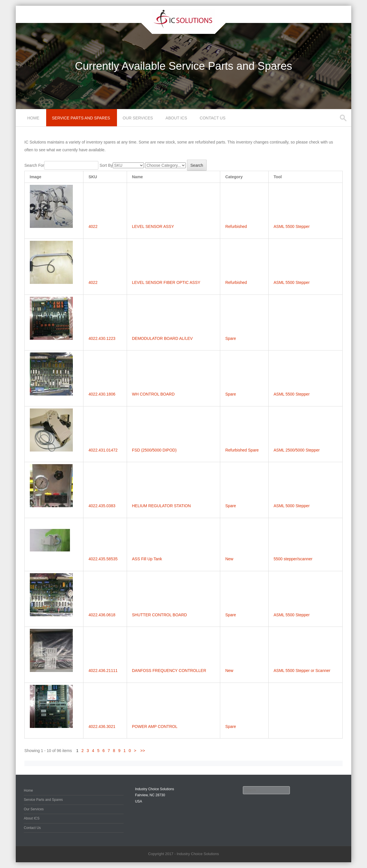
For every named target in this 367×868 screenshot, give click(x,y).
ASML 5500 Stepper (292, 226)
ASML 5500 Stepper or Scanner (302, 671)
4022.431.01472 (103, 450)
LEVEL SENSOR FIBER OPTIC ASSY (166, 282)
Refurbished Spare (242, 450)
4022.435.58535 (103, 559)
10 (129, 751)
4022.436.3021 (102, 726)
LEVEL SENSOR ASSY (153, 226)
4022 (93, 226)
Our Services (138, 118)
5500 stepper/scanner (293, 559)
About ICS (176, 118)
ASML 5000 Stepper (292, 506)
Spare (231, 338)
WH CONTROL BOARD (153, 394)
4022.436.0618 (102, 615)
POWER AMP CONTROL (155, 726)
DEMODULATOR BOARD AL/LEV (162, 338)
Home (33, 118)
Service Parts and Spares (81, 118)
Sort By (106, 165)
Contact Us (213, 118)
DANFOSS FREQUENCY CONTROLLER (169, 671)
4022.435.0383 (102, 506)
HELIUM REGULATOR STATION (161, 506)
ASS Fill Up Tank (147, 559)
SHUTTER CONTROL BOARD (159, 615)
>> (142, 751)
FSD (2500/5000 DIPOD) (154, 450)
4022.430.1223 (102, 338)
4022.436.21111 (103, 671)
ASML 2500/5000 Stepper (297, 450)
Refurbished (236, 226)
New (229, 559)
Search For (34, 165)
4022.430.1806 (102, 394)
